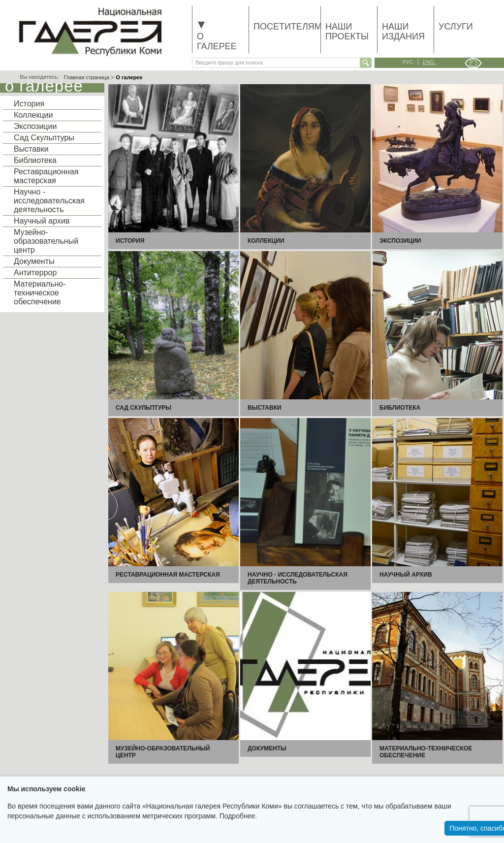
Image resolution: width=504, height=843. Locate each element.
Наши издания (403, 32)
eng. (429, 62)
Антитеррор (35, 273)
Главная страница (87, 77)
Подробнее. (238, 816)
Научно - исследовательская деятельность (49, 201)
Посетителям (287, 27)
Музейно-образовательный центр (46, 241)
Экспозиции (35, 126)
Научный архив (42, 221)
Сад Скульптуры (44, 138)
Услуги (456, 27)
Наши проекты (347, 32)
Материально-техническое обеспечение (40, 293)
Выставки (31, 149)
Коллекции (33, 115)
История (29, 104)
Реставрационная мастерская (46, 176)
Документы (34, 261)
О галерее (217, 36)
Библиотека (35, 160)
